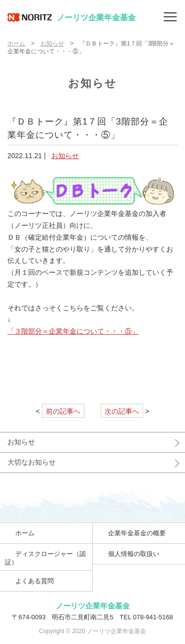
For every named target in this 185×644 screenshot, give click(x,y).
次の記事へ (122, 411)
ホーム (16, 43)
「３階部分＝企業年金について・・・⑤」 (73, 331)
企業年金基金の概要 (137, 533)
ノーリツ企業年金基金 (72, 17)
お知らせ (52, 43)
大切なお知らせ (32, 462)
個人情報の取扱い (134, 554)
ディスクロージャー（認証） (45, 558)
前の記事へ (63, 411)
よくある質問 (35, 581)
